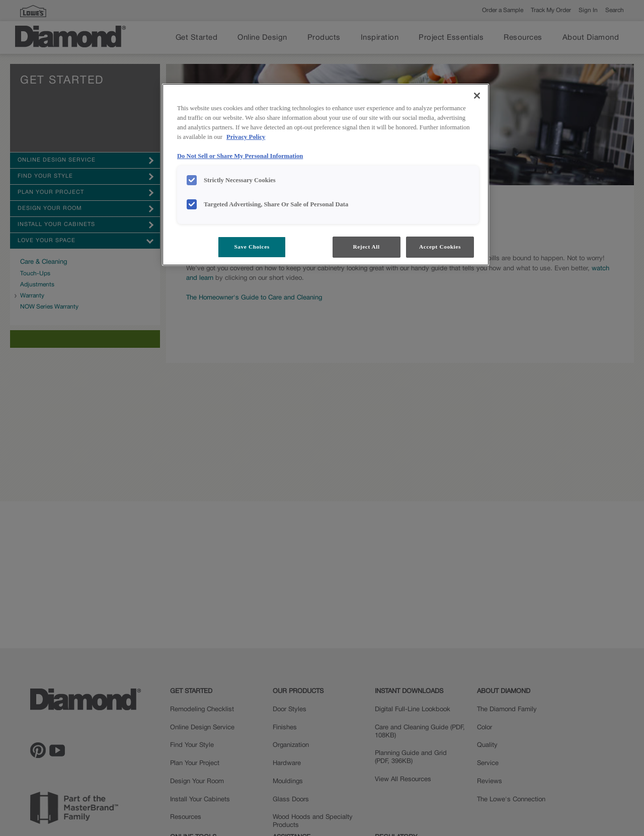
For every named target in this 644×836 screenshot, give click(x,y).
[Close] (477, 96)
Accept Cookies (440, 247)
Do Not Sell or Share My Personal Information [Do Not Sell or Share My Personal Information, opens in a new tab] (240, 156)
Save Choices (252, 247)
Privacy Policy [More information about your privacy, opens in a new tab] (246, 137)
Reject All (366, 247)
